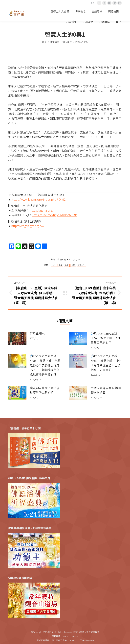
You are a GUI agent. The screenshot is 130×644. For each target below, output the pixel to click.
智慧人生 (81, 265)
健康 (67, 265)
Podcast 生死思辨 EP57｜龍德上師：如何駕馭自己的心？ (106, 338)
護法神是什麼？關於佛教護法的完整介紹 (45, 390)
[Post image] (17, 338)
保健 (60, 265)
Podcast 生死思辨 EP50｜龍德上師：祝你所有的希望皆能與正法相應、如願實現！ (106, 363)
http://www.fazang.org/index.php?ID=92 (39, 199)
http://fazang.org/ (42, 210)
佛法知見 (62, 259)
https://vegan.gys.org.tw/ (28, 226)
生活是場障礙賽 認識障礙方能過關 (106, 390)
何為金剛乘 (37, 333)
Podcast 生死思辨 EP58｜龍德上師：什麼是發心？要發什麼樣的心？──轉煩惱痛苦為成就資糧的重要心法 (45, 365)
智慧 (73, 265)
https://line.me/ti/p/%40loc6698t (54, 215)
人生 (54, 265)
